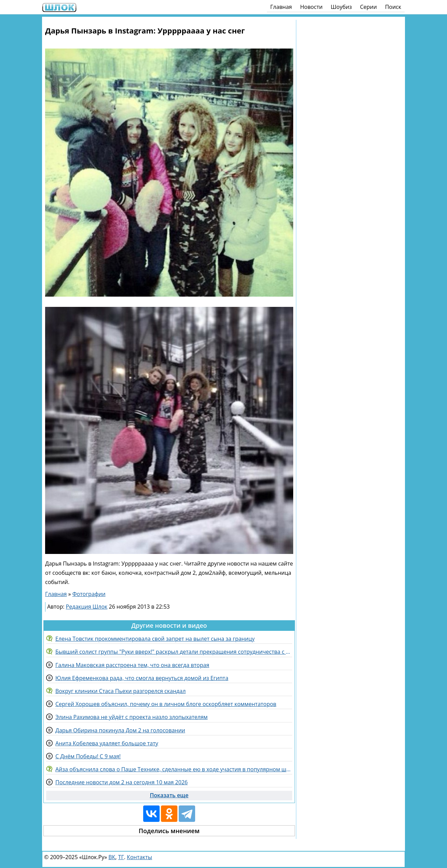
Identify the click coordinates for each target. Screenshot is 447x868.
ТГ (121, 857)
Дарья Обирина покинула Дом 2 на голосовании (120, 730)
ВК (112, 857)
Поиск (393, 7)
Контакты (139, 857)
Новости (311, 7)
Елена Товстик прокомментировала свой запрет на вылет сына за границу (155, 639)
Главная (281, 7)
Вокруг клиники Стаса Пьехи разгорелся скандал (120, 691)
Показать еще (169, 795)
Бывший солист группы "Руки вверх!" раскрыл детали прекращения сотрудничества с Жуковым (174, 652)
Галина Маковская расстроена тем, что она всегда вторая (132, 665)
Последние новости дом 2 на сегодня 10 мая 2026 (121, 782)
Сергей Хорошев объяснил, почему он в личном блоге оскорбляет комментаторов (166, 704)
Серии (368, 7)
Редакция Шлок (87, 607)
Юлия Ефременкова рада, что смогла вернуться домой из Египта (142, 678)
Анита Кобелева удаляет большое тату (107, 743)
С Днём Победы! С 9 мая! (88, 756)
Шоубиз (341, 7)
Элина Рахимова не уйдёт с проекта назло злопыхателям (132, 717)
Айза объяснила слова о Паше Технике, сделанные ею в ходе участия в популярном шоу (174, 769)
